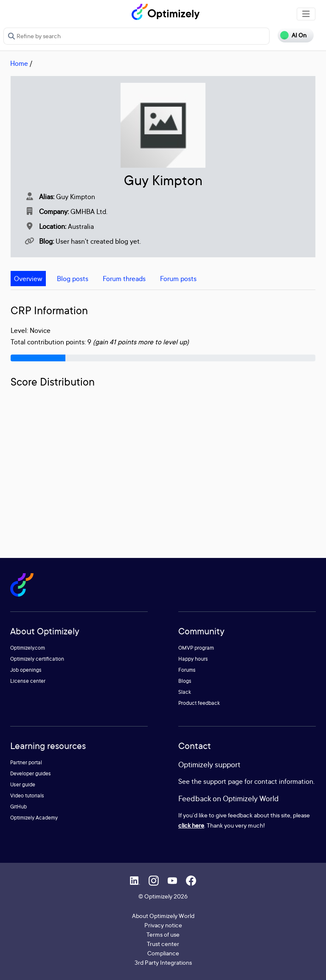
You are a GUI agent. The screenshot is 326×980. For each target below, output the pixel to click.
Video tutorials (27, 796)
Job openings (26, 670)
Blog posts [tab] (73, 279)
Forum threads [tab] (124, 279)
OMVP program (196, 648)
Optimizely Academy (34, 818)
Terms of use (163, 934)
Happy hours (193, 659)
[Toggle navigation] (306, 14)
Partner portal (26, 762)
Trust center (163, 944)
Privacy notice (163, 925)
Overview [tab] (28, 279)
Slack (185, 692)
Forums (187, 670)
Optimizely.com (28, 648)
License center (28, 681)
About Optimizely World (163, 916)
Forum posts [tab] (178, 279)
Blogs (185, 681)
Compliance (163, 953)
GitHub (18, 807)
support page (223, 781)
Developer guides (31, 773)
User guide (23, 784)
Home (19, 63)
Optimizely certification (37, 659)
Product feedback (199, 703)
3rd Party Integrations (163, 962)
